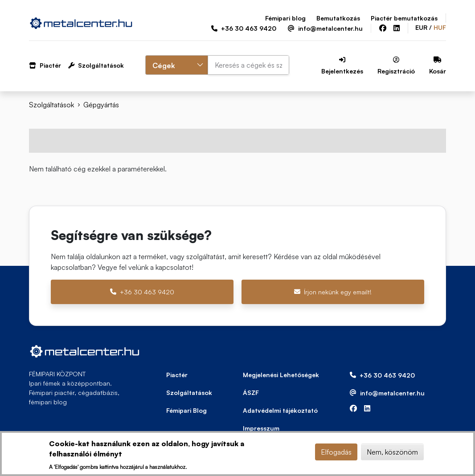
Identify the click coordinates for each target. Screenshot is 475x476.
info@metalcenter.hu (325, 28)
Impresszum (261, 428)
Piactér (45, 65)
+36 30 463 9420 (244, 28)
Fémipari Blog (186, 410)
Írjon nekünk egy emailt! (333, 292)
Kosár (438, 66)
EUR (421, 27)
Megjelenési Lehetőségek (281, 375)
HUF (440, 27)
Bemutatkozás (338, 18)
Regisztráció (396, 66)
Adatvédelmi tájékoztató (280, 410)
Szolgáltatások (96, 65)
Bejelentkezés (342, 66)
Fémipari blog (285, 18)
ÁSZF (251, 393)
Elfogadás (336, 452)
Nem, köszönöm (392, 452)
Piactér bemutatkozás (404, 18)
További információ (219, 466)
